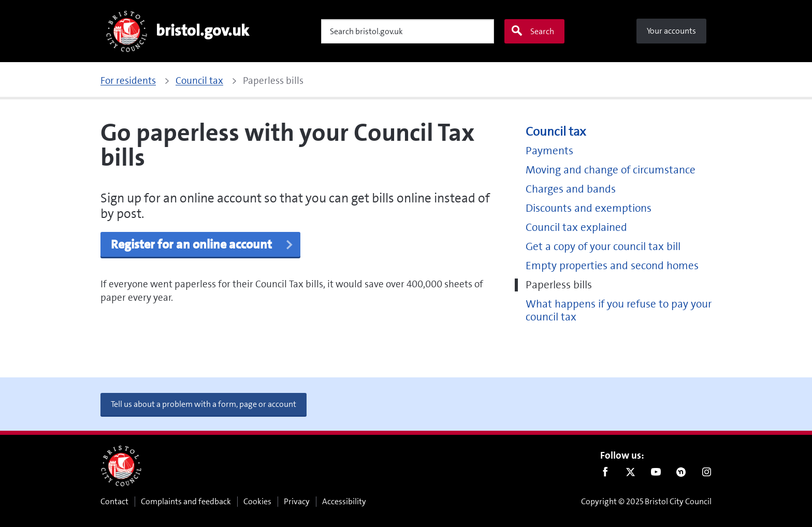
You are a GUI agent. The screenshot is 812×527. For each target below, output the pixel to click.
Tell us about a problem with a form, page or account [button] (204, 404)
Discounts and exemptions (589, 208)
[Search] (408, 31)
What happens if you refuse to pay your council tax (619, 311)
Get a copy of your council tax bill (603, 247)
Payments (549, 151)
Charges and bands (571, 189)
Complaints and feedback (186, 501)
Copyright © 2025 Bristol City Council (646, 501)
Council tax (556, 132)
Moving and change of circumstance (611, 170)
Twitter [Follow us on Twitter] (630, 474)
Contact (114, 501)
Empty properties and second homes (612, 266)
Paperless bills (559, 285)
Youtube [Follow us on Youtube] (656, 474)
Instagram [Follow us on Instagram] (707, 474)
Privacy (297, 501)
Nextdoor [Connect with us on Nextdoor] (681, 474)
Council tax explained (576, 228)
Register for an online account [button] (202, 244)
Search (532, 31)
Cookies (257, 501)
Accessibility (344, 501)
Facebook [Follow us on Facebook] (605, 474)
